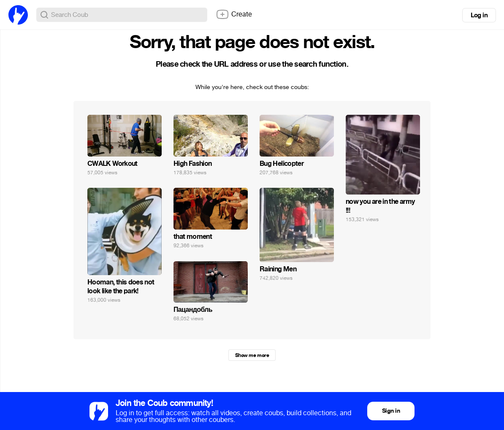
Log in (479, 15)
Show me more (252, 355)
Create (234, 14)
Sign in (391, 411)
